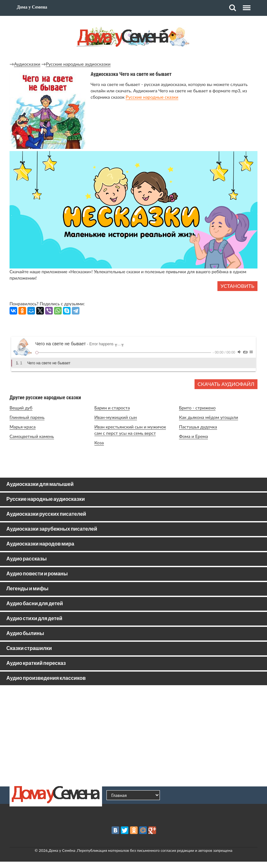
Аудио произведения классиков (46, 678)
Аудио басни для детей (35, 604)
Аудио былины (25, 634)
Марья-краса (23, 427)
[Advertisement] (133, 736)
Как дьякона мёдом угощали (209, 417)
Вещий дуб (21, 408)
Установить (237, 286)
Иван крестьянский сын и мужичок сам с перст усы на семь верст (130, 430)
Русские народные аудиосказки (78, 64)
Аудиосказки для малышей (40, 484)
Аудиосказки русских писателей (46, 514)
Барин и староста (112, 408)
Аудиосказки (27, 64)
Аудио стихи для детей (34, 619)
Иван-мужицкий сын (116, 417)
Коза (99, 443)
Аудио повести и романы (37, 574)
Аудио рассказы (27, 559)
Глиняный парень (27, 417)
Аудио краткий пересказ (36, 663)
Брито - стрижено (197, 408)
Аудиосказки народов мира (40, 544)
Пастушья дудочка (198, 427)
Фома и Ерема (193, 436)
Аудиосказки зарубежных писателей (52, 529)
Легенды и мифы (27, 589)
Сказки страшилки (29, 649)
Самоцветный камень (32, 436)
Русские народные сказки (152, 97)
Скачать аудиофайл (226, 384)
